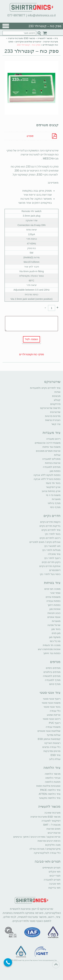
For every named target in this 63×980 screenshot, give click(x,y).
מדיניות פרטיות (53, 416)
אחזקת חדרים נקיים (50, 566)
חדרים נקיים (52, 516)
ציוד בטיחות (52, 583)
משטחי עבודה (53, 727)
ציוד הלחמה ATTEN (50, 794)
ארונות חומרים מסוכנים (48, 451)
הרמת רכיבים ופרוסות (49, 841)
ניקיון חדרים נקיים (51, 562)
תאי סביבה (55, 884)
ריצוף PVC (55, 723)
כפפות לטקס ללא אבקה (47, 475)
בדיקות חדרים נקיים (50, 526)
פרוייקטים (55, 404)
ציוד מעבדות (52, 433)
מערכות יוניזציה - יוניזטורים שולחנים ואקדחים (37, 42)
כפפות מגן (55, 471)
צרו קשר (56, 424)
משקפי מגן (55, 637)
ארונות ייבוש (54, 833)
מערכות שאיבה (52, 813)
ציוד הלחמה (52, 768)
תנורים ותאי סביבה (48, 861)
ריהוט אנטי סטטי (52, 719)
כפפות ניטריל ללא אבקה (47, 479)
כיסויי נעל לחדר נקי (50, 574)
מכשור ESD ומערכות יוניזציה (22, 38)
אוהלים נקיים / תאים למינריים (45, 542)
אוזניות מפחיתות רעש (49, 649)
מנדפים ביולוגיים (52, 672)
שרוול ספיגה (54, 625)
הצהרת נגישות (53, 420)
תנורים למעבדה (52, 880)
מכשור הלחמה (53, 774)
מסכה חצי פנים (52, 589)
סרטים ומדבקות (52, 751)
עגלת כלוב (55, 759)
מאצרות (56, 499)
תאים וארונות (54, 829)
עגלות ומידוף (54, 735)
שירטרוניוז (55, 412)
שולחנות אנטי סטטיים (49, 731)
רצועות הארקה (52, 743)
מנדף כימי (55, 507)
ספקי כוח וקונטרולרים (32, 354)
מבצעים (56, 396)
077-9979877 (16, 15)
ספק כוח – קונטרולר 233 (31, 51)
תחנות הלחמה (53, 782)
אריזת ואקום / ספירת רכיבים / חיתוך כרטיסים (37, 837)
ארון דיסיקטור (53, 487)
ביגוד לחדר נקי (53, 534)
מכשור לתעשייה (45, 38)
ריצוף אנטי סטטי (52, 699)
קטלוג (57, 400)
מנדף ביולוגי (54, 503)
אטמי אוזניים (54, 617)
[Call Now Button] (8, 962)
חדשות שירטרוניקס (50, 408)
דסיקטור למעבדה (51, 821)
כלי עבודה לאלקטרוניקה (47, 853)
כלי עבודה (55, 711)
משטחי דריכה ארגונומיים (48, 443)
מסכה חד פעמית (52, 645)
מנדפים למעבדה (52, 467)
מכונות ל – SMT (52, 825)
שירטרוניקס (52, 382)
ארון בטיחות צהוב (51, 491)
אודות (57, 392)
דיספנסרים (55, 570)
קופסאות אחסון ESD (49, 739)
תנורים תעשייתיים (51, 868)
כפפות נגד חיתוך (52, 653)
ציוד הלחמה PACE (50, 790)
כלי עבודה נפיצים (51, 747)
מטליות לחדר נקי (51, 550)
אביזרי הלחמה (53, 778)
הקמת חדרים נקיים (50, 522)
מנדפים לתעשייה (52, 676)
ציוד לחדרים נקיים (51, 530)
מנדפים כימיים (53, 668)
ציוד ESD (56, 755)
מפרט (30, 136)
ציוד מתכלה (54, 554)
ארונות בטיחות (53, 463)
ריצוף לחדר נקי (52, 558)
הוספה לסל (31, 339)
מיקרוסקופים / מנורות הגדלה (45, 849)
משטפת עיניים (53, 597)
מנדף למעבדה (53, 680)
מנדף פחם (55, 684)
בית (56, 38)
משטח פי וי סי (53, 495)
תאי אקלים (55, 872)
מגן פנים (56, 633)
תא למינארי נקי (52, 546)
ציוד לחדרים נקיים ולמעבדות (45, 388)
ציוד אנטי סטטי (50, 693)
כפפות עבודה (53, 601)
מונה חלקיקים (53, 845)
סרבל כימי (55, 641)
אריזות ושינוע (54, 715)
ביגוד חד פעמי (53, 483)
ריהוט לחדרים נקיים (50, 538)
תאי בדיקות (54, 888)
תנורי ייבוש (55, 876)
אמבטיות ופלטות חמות (48, 786)
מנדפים (55, 662)
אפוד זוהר (55, 593)
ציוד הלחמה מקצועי (50, 798)
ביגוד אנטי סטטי (52, 707)
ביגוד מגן (56, 629)
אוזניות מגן (55, 609)
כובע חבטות (54, 613)
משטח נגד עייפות (51, 447)
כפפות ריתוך (54, 605)
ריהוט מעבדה (53, 439)
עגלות (57, 455)
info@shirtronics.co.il (42, 15)
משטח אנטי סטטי (51, 703)
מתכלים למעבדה (51, 459)
